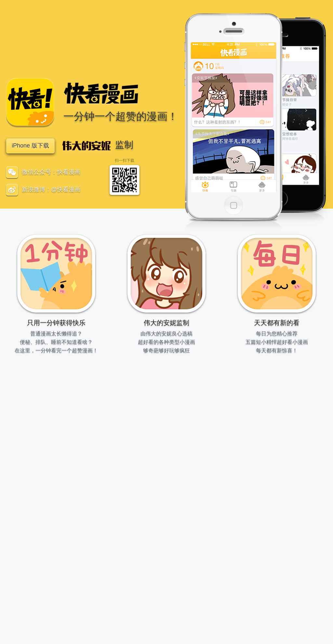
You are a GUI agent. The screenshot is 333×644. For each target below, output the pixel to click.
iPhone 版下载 (30, 146)
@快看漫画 (66, 189)
